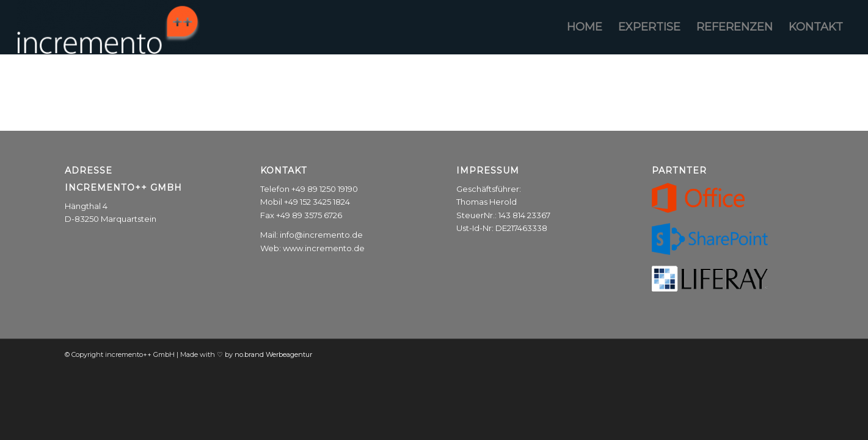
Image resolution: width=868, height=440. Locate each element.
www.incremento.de (324, 248)
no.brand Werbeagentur (273, 354)
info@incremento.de (321, 235)
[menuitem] (585, 27)
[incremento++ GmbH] (109, 27)
